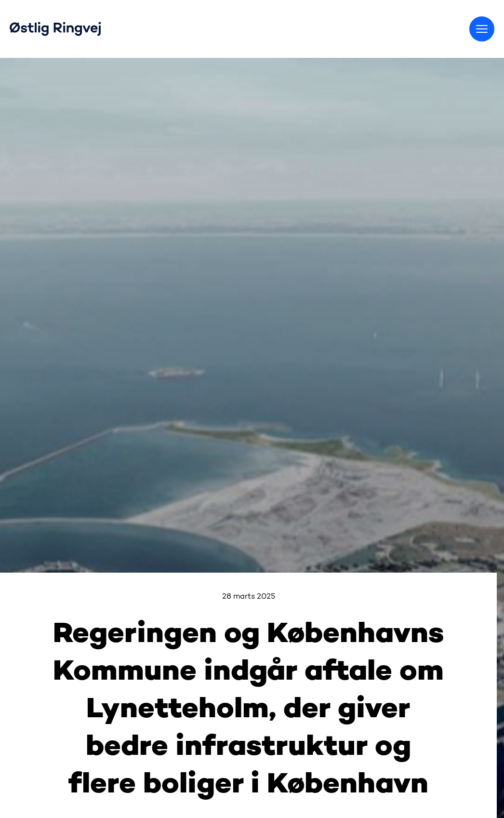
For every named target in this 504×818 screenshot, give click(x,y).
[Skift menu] (482, 29)
